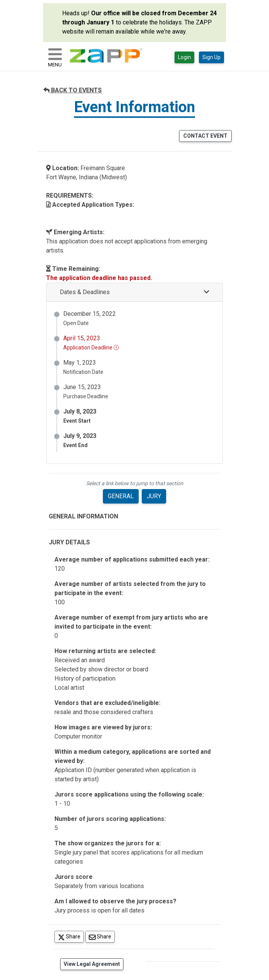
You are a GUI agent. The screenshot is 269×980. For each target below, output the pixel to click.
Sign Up (211, 57)
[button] (134, 292)
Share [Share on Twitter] (71, 936)
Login (184, 57)
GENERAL (121, 496)
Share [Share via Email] (102, 936)
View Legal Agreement (92, 964)
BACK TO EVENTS (73, 90)
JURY (154, 496)
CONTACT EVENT (205, 136)
